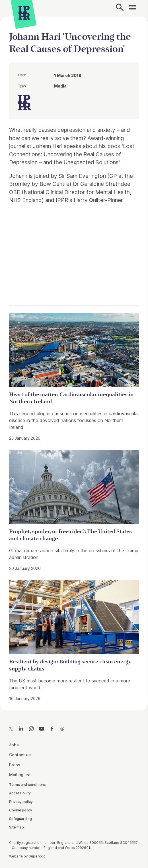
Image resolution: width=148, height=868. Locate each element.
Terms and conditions (27, 785)
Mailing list (20, 775)
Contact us (20, 755)
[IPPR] (24, 13)
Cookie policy (21, 810)
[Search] (120, 8)
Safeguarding (20, 819)
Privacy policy (21, 802)
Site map (17, 827)
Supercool (38, 856)
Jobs (14, 745)
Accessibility (20, 793)
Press (15, 765)
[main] (74, 359)
